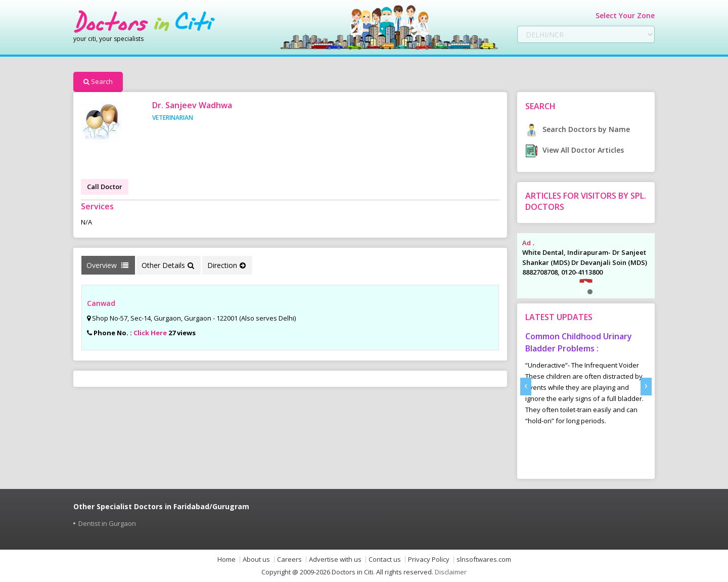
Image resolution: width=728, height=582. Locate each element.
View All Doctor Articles (575, 150)
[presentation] (526, 387)
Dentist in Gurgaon (107, 523)
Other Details (168, 265)
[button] (582, 292)
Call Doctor (105, 187)
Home (226, 559)
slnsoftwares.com (484, 559)
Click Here (150, 333)
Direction (226, 265)
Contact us (385, 559)
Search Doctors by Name (578, 129)
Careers (289, 559)
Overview (107, 265)
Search (98, 81)
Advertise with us (335, 559)
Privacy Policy (429, 559)
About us (256, 559)
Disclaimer (451, 572)
